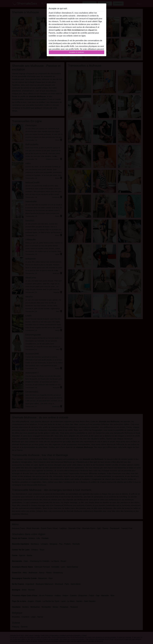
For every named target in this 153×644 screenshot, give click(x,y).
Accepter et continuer (77, 52)
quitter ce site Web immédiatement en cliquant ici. (76, 30)
